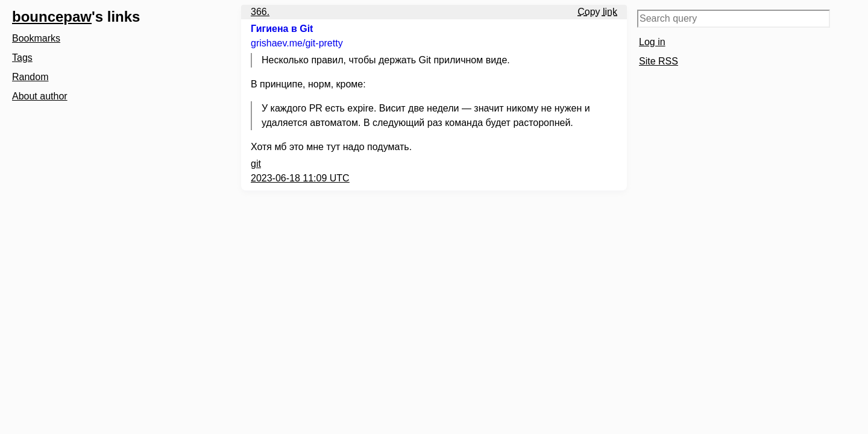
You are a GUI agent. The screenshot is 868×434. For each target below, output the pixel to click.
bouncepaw (52, 17)
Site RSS (659, 61)
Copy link (597, 12)
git (256, 164)
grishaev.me (297, 43)
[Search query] (734, 19)
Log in (652, 42)
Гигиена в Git (282, 29)
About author (40, 96)
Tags (22, 58)
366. (260, 12)
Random (30, 77)
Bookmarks (36, 38)
